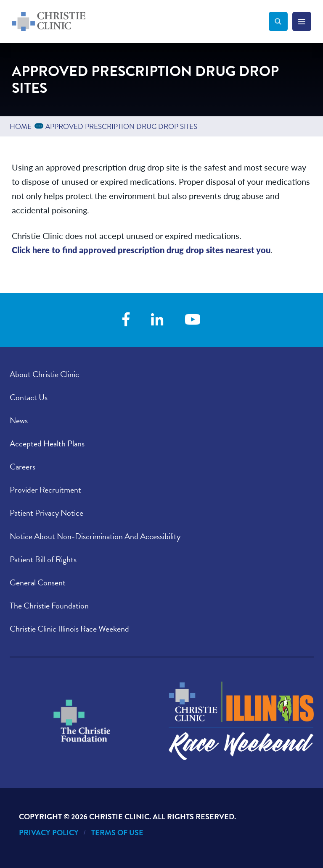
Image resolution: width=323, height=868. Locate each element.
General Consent (38, 582)
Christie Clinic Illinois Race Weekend (69, 629)
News (19, 420)
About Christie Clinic (44, 374)
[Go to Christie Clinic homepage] (140, 21)
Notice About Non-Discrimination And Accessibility (95, 536)
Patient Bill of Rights (43, 559)
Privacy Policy (49, 833)
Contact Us (29, 397)
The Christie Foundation (49, 606)
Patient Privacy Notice (46, 513)
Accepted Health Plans (47, 443)
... (40, 125)
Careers (23, 467)
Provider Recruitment (45, 490)
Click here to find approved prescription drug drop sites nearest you (141, 250)
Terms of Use (117, 833)
